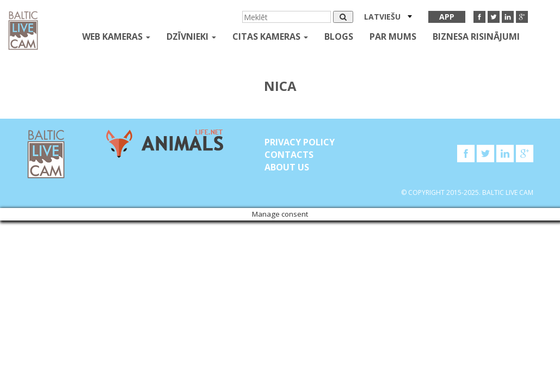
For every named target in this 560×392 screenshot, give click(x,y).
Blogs (339, 36)
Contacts (289, 155)
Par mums (393, 36)
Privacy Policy (300, 142)
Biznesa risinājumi (476, 36)
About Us (287, 167)
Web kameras (116, 36)
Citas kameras (270, 36)
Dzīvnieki (191, 36)
